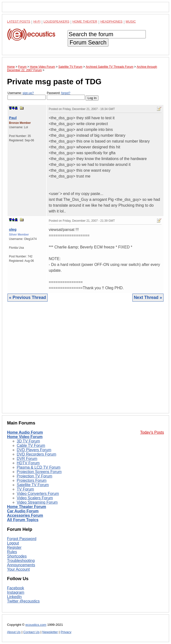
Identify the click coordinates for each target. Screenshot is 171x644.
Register (14, 547)
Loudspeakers (57, 21)
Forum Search (88, 42)
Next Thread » (148, 297)
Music (131, 21)
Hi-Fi (37, 21)
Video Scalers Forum (35, 498)
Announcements (21, 565)
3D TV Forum (28, 441)
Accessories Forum (25, 515)
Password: (66, 96)
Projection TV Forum (34, 476)
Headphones (111, 21)
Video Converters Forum (38, 494)
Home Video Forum (25, 437)
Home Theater (85, 21)
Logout (13, 543)
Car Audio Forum (23, 511)
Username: (27, 96)
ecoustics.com (36, 625)
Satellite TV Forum (33, 485)
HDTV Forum (28, 463)
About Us (14, 632)
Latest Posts (19, 21)
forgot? (66, 93)
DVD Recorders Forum (37, 454)
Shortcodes (17, 556)
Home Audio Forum (25, 432)
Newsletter (50, 632)
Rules (12, 552)
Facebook (16, 588)
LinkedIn (14, 597)
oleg (13, 229)
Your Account (18, 569)
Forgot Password (22, 539)
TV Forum (25, 489)
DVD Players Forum (34, 450)
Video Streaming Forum (37, 502)
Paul (13, 118)
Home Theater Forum (27, 507)
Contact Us (31, 632)
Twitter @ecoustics (23, 601)
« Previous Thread (28, 297)
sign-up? (28, 93)
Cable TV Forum (31, 445)
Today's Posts (152, 432)
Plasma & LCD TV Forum (39, 467)
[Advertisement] (85, 361)
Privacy (66, 632)
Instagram (16, 592)
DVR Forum (27, 459)
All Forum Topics (23, 520)
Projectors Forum (32, 480)
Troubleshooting (21, 561)
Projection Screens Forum (39, 472)
